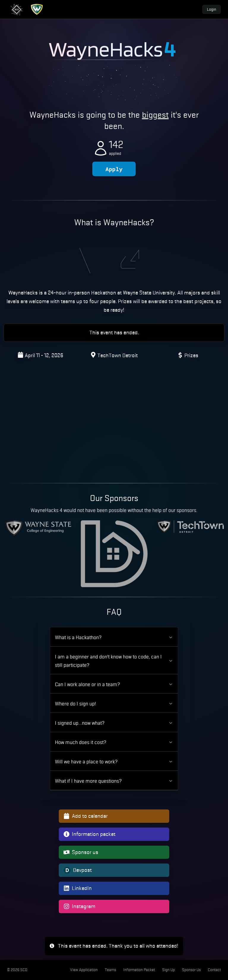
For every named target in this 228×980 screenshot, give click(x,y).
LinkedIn (78, 888)
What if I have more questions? (114, 781)
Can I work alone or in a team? (114, 684)
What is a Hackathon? (114, 637)
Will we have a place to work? (114, 762)
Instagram (79, 906)
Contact (214, 970)
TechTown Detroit (118, 355)
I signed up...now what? (114, 723)
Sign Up (168, 970)
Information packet (90, 834)
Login (212, 9)
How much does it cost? (114, 742)
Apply (114, 169)
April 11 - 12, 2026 (44, 355)
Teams (110, 970)
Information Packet (139, 970)
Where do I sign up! (114, 704)
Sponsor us (81, 852)
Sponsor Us (191, 970)
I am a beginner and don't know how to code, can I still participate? (114, 661)
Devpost (78, 870)
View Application (84, 970)
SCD (24, 970)
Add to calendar (86, 816)
